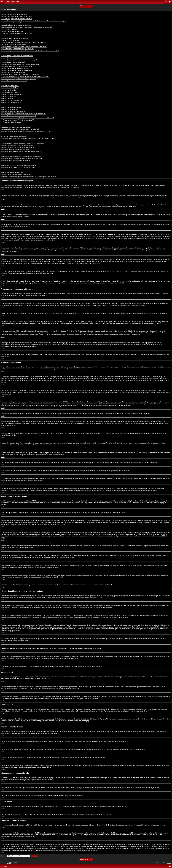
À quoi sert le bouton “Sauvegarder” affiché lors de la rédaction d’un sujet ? (25, 77)
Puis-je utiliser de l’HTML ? (10, 88)
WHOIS (151, 845)
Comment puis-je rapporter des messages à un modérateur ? (21, 75)
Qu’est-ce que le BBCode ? (10, 86)
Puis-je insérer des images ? (10, 92)
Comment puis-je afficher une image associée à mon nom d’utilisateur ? (24, 47)
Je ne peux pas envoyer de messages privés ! (16, 127)
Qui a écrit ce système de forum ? (12, 173)
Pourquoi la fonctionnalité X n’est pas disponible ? (17, 175)
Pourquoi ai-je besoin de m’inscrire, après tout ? (17, 17)
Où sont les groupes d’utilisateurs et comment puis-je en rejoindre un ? (24, 114)
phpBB (9, 863)
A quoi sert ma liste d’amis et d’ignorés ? (14, 136)
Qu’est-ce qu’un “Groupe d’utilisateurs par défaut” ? (18, 120)
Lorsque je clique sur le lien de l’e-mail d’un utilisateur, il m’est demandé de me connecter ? (30, 51)
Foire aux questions (12, 2)
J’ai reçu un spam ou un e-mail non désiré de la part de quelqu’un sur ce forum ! (27, 131)
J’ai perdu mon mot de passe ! (11, 23)
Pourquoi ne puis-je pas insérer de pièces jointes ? (17, 70)
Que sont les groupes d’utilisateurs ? (13, 112)
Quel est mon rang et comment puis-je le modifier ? (18, 49)
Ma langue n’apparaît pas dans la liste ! (14, 45)
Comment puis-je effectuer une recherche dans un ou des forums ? (23, 143)
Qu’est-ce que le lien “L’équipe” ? (12, 122)
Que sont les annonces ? (9, 96)
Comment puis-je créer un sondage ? (13, 62)
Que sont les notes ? (8, 98)
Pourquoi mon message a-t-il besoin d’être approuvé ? (19, 79)
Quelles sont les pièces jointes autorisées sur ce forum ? (19, 166)
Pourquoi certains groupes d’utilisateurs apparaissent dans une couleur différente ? (28, 118)
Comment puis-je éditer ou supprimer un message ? (18, 58)
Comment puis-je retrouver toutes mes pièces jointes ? (19, 168)
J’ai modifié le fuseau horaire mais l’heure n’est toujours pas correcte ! (24, 43)
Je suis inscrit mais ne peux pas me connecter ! (16, 25)
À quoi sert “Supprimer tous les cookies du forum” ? (18, 33)
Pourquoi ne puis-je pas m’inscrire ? (13, 31)
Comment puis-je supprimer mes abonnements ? (17, 161)
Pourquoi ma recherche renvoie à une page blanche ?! (19, 147)
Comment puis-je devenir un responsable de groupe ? (19, 116)
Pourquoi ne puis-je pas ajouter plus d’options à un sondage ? (21, 64)
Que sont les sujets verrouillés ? (12, 101)
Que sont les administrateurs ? (11, 107)
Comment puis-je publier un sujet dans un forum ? (17, 56)
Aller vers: (4, 856)
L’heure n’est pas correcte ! (10, 40)
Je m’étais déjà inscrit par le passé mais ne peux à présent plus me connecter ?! (27, 27)
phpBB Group (66, 825)
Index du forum (6, 866)
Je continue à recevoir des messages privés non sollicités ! (20, 129)
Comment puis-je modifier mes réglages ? (15, 38)
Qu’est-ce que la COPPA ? (10, 29)
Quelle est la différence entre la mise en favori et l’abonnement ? (22, 156)
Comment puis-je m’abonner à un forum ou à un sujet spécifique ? (22, 159)
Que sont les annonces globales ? (12, 94)
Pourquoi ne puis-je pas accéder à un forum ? (16, 68)
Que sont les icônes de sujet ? (11, 103)
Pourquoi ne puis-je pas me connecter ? (14, 15)
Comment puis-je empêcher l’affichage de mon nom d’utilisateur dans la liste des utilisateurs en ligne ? (34, 21)
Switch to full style (86, 6)
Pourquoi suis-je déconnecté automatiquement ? (17, 19)
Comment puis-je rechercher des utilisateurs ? (16, 149)
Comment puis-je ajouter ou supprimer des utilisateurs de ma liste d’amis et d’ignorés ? (29, 138)
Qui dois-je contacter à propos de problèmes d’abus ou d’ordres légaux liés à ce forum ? (29, 177)
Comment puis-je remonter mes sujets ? (14, 81)
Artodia (169, 863)
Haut (3, 189)
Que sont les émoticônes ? (10, 90)
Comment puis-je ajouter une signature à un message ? (19, 60)
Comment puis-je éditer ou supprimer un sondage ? (18, 66)
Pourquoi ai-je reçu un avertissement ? (14, 73)
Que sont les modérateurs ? (10, 110)
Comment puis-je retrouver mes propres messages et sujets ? (21, 151)
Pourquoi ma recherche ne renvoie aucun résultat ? (18, 145)
